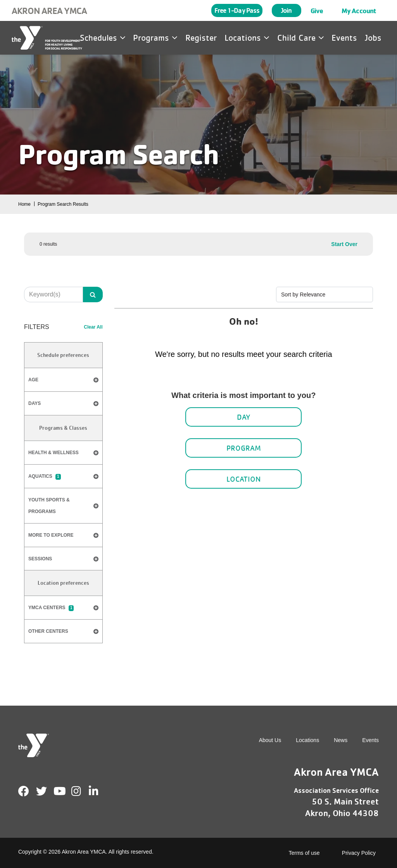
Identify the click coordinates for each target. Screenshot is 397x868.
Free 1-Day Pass (237, 10)
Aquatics (45, 477)
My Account (359, 10)
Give (317, 10)
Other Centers (48, 631)
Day (244, 417)
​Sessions (40, 559)
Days (63, 404)
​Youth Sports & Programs (49, 506)
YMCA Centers (51, 608)
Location (243, 479)
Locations (247, 38)
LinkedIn (99, 791)
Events (344, 38)
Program (244, 448)
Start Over (344, 244)
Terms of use (304, 853)
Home (24, 204)
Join (286, 10)
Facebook (24, 791)
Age (63, 380)
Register (201, 38)
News (341, 740)
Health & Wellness (54, 453)
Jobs (373, 38)
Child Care (301, 38)
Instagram (82, 791)
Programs (155, 38)
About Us (270, 740)
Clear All (93, 327)
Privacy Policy (359, 853)
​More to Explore (51, 535)
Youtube (59, 791)
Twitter (41, 791)
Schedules (103, 38)
